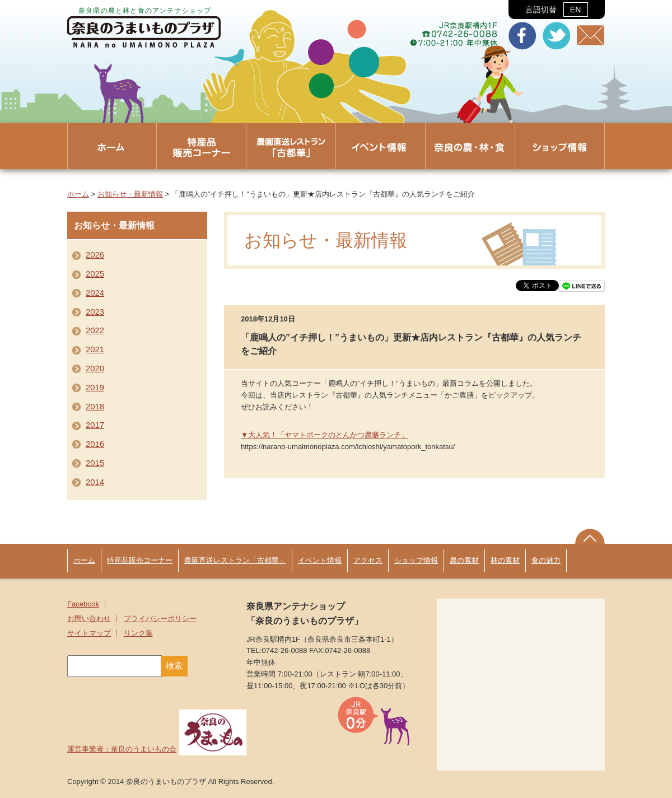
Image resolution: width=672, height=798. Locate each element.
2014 (95, 482)
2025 (95, 274)
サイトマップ (89, 633)
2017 (95, 425)
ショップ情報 (416, 560)
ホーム (78, 194)
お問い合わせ (89, 619)
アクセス (368, 560)
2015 (95, 463)
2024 (95, 293)
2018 (95, 407)
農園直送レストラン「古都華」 (235, 560)
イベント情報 (320, 560)
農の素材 (464, 560)
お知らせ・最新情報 (130, 194)
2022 (95, 330)
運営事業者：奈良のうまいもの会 (157, 749)
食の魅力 (546, 560)
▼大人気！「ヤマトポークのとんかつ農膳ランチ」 (325, 435)
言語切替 (556, 10)
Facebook (83, 604)
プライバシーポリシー (160, 619)
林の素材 (505, 560)
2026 (95, 255)
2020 (95, 368)
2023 (95, 312)
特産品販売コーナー (140, 560)
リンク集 (138, 633)
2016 (95, 444)
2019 (95, 388)
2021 (95, 349)
